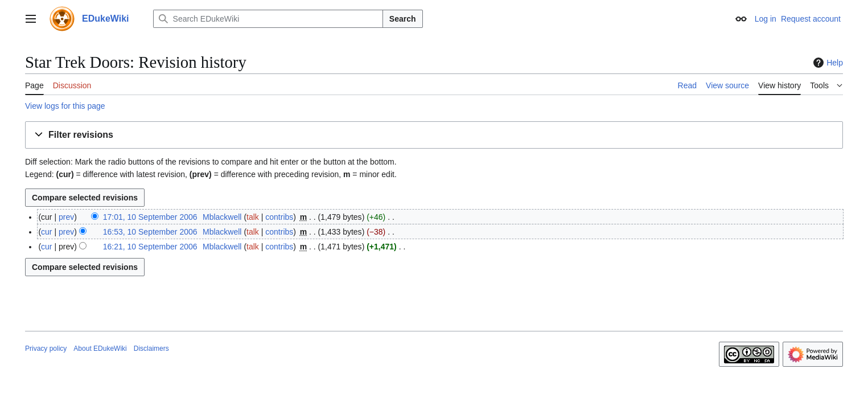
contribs (279, 217)
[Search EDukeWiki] (268, 19)
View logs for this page (65, 106)
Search (403, 19)
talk (253, 217)
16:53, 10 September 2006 (150, 232)
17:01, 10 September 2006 (150, 217)
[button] (434, 135)
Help (827, 63)
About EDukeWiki (100, 349)
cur (46, 232)
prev (66, 217)
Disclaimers (151, 349)
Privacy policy (46, 349)
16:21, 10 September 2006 (150, 247)
